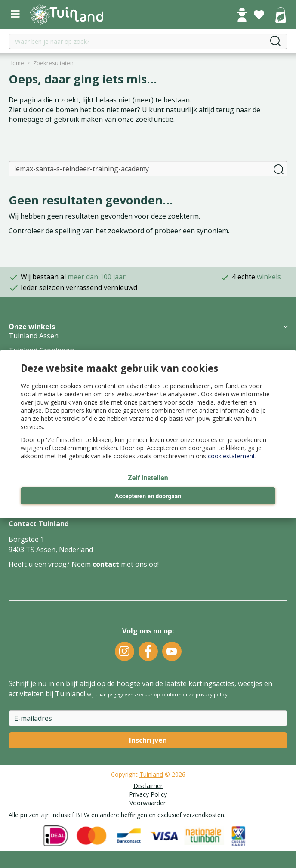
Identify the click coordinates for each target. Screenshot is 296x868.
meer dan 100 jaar (97, 277)
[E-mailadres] (148, 718)
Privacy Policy (148, 794)
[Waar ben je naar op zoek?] (148, 41)
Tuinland (151, 774)
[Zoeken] (148, 169)
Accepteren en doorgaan (148, 496)
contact (106, 564)
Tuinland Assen (34, 336)
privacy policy (212, 694)
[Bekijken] (281, 16)
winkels (269, 277)
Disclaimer (148, 786)
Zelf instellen (148, 478)
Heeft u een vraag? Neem (51, 564)
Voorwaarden (148, 803)
